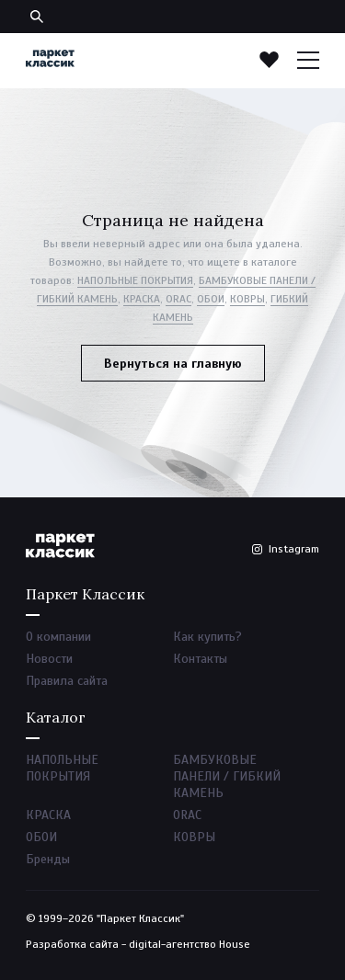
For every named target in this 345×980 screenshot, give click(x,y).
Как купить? (207, 637)
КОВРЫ (247, 299)
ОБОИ (211, 299)
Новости (49, 659)
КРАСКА (142, 299)
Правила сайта (67, 681)
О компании (58, 637)
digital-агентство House (190, 944)
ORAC (178, 299)
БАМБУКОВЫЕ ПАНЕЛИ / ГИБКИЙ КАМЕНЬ (227, 776)
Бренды (48, 859)
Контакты (200, 659)
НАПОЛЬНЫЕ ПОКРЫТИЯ (135, 280)
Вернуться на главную (173, 364)
